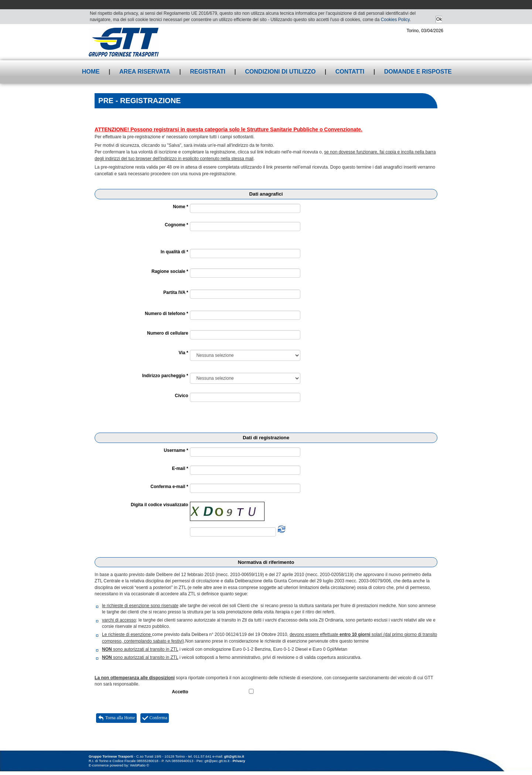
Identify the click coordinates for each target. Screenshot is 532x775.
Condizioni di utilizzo (280, 72)
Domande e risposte (418, 72)
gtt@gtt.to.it (234, 756)
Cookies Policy (395, 20)
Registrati (208, 72)
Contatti (350, 72)
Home (91, 72)
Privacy (239, 761)
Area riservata (145, 72)
